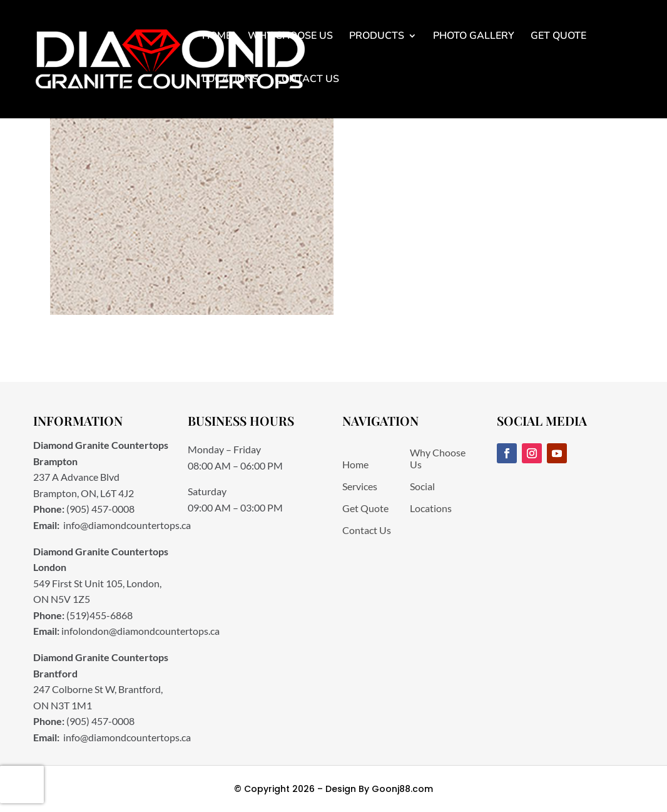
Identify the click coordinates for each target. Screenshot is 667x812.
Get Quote (558, 36)
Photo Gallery (474, 36)
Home (217, 36)
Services (360, 486)
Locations (230, 79)
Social (422, 486)
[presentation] (22, 784)
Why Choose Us (290, 36)
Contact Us (307, 79)
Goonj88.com (402, 789)
